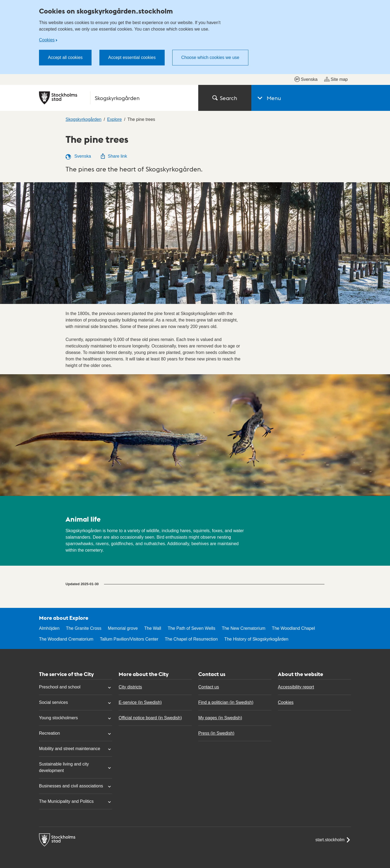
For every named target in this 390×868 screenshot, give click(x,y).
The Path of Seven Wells (191, 628)
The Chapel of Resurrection (191, 639)
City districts (130, 687)
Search (225, 98)
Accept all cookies (65, 57)
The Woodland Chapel (293, 628)
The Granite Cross (84, 628)
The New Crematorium (244, 628)
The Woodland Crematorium (66, 639)
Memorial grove (123, 628)
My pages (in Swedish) (220, 718)
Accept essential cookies (132, 57)
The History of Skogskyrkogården (256, 639)
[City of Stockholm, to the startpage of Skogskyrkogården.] (115, 98)
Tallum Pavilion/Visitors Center (129, 639)
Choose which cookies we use (210, 57)
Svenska (306, 79)
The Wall (153, 628)
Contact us (209, 687)
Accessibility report (296, 687)
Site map (336, 79)
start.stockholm (333, 840)
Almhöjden (49, 628)
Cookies (47, 40)
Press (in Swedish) (216, 733)
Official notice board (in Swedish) (150, 718)
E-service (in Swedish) (140, 702)
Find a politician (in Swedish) (226, 702)
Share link (114, 156)
